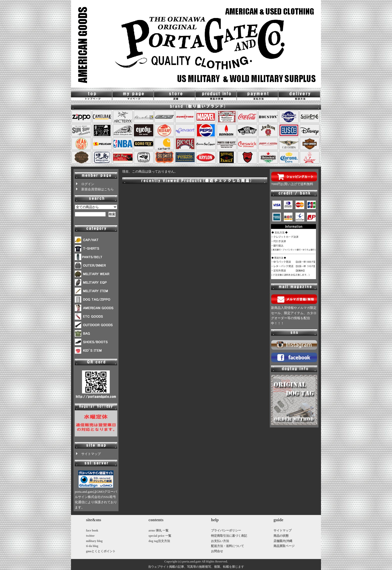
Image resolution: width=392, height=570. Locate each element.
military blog (94, 541)
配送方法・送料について (227, 546)
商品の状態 (281, 536)
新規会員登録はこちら (94, 189)
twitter (90, 536)
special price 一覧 (160, 536)
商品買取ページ (284, 546)
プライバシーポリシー (226, 530)
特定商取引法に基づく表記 (229, 536)
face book (92, 530)
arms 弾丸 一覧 (158, 530)
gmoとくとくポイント (101, 551)
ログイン (84, 184)
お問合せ (217, 551)
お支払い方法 (220, 541)
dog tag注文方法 (159, 541)
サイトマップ (88, 454)
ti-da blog (92, 546)
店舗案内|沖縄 (283, 541)
